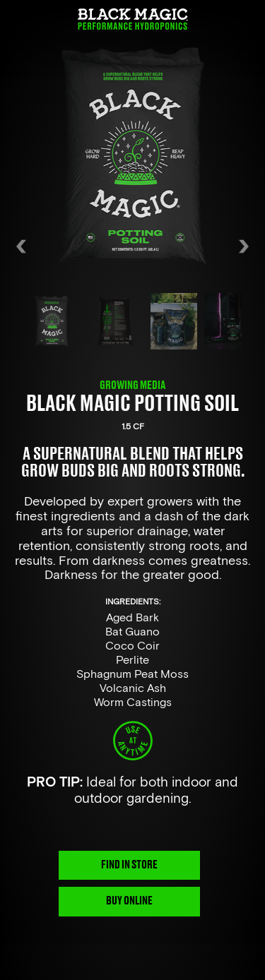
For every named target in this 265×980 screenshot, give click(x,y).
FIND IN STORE (129, 865)
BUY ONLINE (129, 901)
